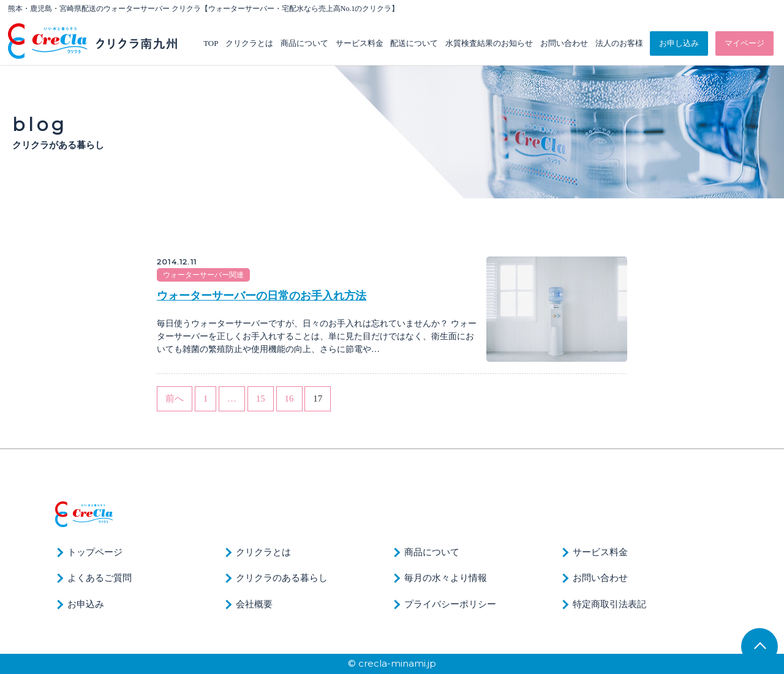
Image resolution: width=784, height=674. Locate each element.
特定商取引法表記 (609, 604)
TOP (211, 43)
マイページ (744, 43)
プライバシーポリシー (450, 604)
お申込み (86, 604)
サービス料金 (360, 43)
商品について (304, 43)
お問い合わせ (564, 43)
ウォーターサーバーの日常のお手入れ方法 (262, 296)
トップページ (95, 552)
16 (289, 399)
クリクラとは (249, 43)
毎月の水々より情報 (446, 578)
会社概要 (254, 604)
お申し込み (679, 43)
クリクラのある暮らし (282, 578)
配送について (414, 43)
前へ (175, 399)
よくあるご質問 (100, 578)
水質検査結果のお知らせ (489, 43)
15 (261, 399)
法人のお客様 (619, 43)
